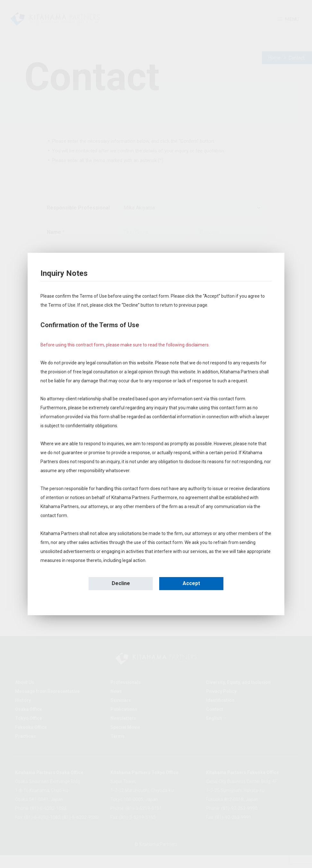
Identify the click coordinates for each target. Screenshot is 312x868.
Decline (121, 583)
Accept (191, 583)
